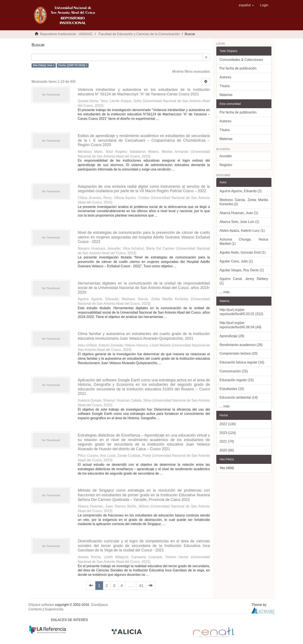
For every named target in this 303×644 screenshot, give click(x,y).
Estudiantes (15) (232, 389)
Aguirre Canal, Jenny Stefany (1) (244, 281)
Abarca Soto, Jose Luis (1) (240, 222)
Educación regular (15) (237, 380)
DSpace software (41, 605)
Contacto (35, 609)
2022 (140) (228, 424)
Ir (206, 57)
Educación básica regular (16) (242, 362)
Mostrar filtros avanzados (191, 71)
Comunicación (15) (234, 371)
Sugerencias (54, 609)
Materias (226, 95)
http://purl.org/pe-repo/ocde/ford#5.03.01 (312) (241, 312)
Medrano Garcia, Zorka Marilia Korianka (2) (244, 202)
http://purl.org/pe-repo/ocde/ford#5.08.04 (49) (241, 325)
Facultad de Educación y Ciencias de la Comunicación (139, 34)
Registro (226, 165)
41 (141, 586)
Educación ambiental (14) (239, 397)
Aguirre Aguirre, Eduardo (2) (241, 191)
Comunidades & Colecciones (241, 60)
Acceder (226, 156)
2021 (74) (227, 441)
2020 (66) (227, 450)
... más (225, 292)
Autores (225, 77)
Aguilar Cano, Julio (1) (236, 261)
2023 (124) (228, 433)
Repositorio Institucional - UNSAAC (66, 34)
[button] (246, 5)
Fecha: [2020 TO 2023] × (73, 65)
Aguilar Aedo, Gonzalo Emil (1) (243, 252)
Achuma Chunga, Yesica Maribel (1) (244, 242)
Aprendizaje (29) (232, 336)
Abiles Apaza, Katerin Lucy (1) (242, 231)
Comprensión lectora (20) (239, 353)
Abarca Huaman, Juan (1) (239, 213)
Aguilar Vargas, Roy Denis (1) (242, 270)
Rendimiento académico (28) (241, 345)
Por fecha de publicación (238, 68)
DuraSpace (99, 605)
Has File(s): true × (44, 65)
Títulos (225, 86)
